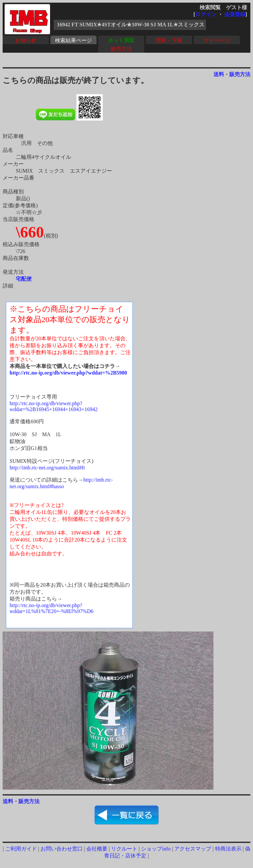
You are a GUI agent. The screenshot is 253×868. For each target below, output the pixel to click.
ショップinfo (156, 849)
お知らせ (26, 40)
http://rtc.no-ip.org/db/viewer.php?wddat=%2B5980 (68, 373)
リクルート (124, 849)
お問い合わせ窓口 (62, 849)
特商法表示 (228, 849)
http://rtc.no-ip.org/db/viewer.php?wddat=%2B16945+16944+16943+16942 (54, 406)
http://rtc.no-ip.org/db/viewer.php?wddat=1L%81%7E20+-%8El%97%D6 (51, 608)
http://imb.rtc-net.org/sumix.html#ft (47, 468)
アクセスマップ (193, 849)
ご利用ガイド (21, 849)
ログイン (206, 14)
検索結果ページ (73, 40)
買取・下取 (169, 40)
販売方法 (121, 49)
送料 (219, 74)
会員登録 (235, 14)
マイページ (217, 40)
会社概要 (97, 849)
